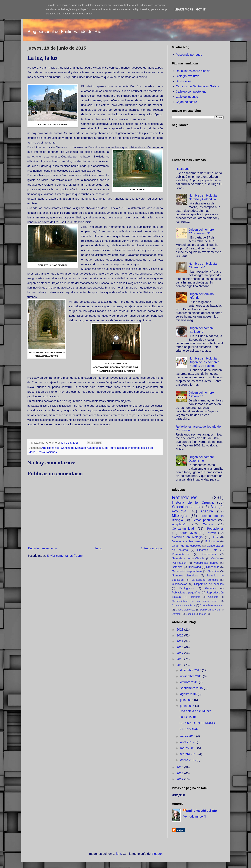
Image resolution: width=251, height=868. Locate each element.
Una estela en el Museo (195, 711)
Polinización (179, 563)
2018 (180, 647)
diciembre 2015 (191, 670)
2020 (180, 635)
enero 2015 (188, 760)
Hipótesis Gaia (207, 550)
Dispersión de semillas (209, 584)
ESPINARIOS (189, 729)
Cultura (207, 511)
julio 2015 (187, 700)
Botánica (177, 567)
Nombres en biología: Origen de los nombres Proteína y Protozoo (204, 362)
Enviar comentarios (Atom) (65, 556)
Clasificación (180, 584)
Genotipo (213, 571)
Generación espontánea (187, 571)
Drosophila (213, 567)
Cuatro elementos (186, 610)
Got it (201, 9)
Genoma (190, 614)
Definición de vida (210, 610)
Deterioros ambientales (186, 541)
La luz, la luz (188, 717)
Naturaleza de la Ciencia (188, 558)
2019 (180, 641)
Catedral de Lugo (98, 448)
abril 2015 (187, 742)
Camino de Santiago (73, 448)
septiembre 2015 (192, 688)
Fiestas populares (204, 520)
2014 (180, 767)
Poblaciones (215, 529)
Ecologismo (186, 588)
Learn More (184, 9)
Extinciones (212, 541)
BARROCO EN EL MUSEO (198, 723)
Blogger (157, 854)
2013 (180, 773)
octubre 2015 (190, 682)
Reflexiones (185, 497)
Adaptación (180, 524)
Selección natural (186, 507)
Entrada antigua (151, 548)
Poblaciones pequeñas (186, 593)
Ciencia (208, 524)
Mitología (179, 516)
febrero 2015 (189, 754)
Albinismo (195, 597)
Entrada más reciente (43, 548)
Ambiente (213, 597)
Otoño (215, 558)
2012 (180, 779)
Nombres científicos (185, 576)
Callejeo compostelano (191, 92)
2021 (180, 629)
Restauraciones (47, 452)
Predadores (209, 554)
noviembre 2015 (192, 676)
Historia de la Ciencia (193, 502)
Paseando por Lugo (189, 55)
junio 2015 (188, 706)
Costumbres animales (212, 605)
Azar (215, 537)
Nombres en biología (187, 537)
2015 (180, 665)
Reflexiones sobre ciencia (193, 71)
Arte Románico (50, 448)
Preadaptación (181, 554)
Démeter (177, 614)
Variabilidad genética (205, 580)
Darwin (211, 533)
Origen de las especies (187, 546)
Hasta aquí (183, 169)
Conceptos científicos (184, 605)
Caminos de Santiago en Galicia (197, 86)
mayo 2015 (188, 736)
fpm (118, 854)
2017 (180, 653)
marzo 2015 (189, 748)
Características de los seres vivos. (195, 601)
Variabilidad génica (206, 563)
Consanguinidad (183, 529)
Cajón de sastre (186, 102)
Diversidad (194, 567)
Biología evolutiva (188, 76)
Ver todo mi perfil (195, 816)
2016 (180, 659)
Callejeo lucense (187, 97)
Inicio (99, 548)
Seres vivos (184, 81)
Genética (211, 588)
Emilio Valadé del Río (201, 811)
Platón (203, 614)
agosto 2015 (189, 694)
